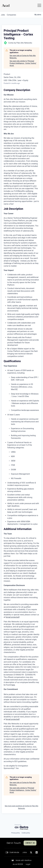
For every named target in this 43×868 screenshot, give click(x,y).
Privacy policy (15, 833)
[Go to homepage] (6, 5)
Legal (28, 864)
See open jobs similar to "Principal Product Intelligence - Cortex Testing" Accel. (23, 63)
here (13, 685)
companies (11, 15)
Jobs (25, 852)
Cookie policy (26, 833)
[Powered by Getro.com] (22, 827)
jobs (3, 15)
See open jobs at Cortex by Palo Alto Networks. (23, 57)
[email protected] (13, 617)
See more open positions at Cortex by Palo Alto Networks (21, 807)
